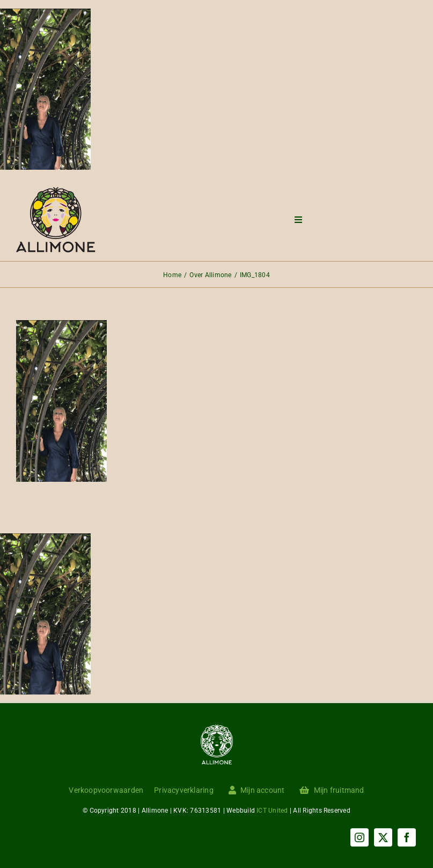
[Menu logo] (56, 191)
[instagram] (359, 837)
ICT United (272, 811)
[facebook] (407, 837)
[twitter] (383, 837)
